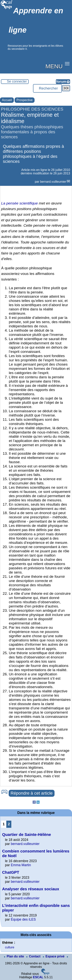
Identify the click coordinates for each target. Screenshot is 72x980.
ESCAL (38, 977)
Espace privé (54, 956)
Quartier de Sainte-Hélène (26, 834)
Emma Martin (21, 865)
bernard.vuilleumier (53, 182)
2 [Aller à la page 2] (9, 824)
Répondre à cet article (32, 793)
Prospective (25, 100)
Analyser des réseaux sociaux (31, 889)
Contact (34, 956)
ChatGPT (11, 872)
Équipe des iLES (23, 919)
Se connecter (17, 81)
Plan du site (14, 956)
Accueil (7, 100)
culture (10, 947)
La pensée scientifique (19, 203)
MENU (54, 66)
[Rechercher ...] (47, 88)
